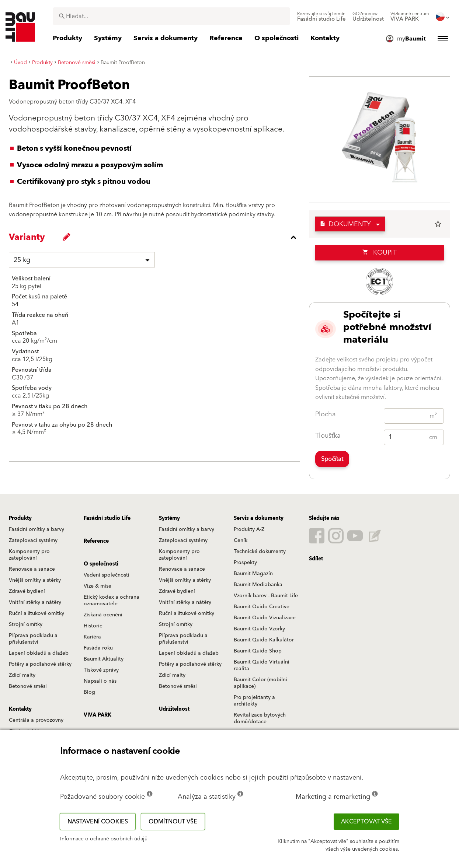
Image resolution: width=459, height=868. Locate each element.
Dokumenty (345, 224)
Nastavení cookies (98, 822)
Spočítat (332, 459)
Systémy (169, 518)
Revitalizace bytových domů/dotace (260, 718)
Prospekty (245, 563)
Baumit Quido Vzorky (259, 629)
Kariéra (92, 637)
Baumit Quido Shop (258, 651)
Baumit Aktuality (104, 659)
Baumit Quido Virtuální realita (262, 665)
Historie (93, 626)
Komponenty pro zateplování (29, 555)
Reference (96, 541)
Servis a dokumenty (259, 518)
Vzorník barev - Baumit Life (266, 596)
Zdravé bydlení (27, 591)
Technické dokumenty (260, 552)
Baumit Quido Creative (262, 607)
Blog (89, 692)
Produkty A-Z (249, 529)
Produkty (20, 518)
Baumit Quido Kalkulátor (264, 640)
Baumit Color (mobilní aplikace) (260, 683)
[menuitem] (321, 17)
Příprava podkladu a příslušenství (33, 639)
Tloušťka (328, 436)
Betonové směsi (28, 686)
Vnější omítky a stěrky (35, 580)
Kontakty (20, 709)
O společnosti (101, 564)
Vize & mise (98, 586)
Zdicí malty (22, 675)
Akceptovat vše (366, 822)
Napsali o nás (100, 681)
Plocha (326, 414)
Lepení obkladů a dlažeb (39, 653)
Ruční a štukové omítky (36, 613)
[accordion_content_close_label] (156, 237)
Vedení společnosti (107, 575)
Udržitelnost (174, 709)
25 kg (22, 260)
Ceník (241, 540)
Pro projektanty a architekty (254, 701)
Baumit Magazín (253, 574)
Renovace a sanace (32, 569)
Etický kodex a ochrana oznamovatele (112, 601)
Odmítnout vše (173, 822)
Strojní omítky (26, 624)
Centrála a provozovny (36, 720)
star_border (438, 224)
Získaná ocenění (103, 615)
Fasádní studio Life (107, 518)
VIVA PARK (98, 715)
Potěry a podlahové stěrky (40, 664)
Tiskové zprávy (101, 670)
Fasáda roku (98, 648)
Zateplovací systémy (33, 540)
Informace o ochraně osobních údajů (104, 839)
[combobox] (171, 16)
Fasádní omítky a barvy (36, 529)
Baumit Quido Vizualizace (265, 618)
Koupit (380, 253)
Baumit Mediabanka (258, 585)
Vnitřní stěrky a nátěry (35, 602)
